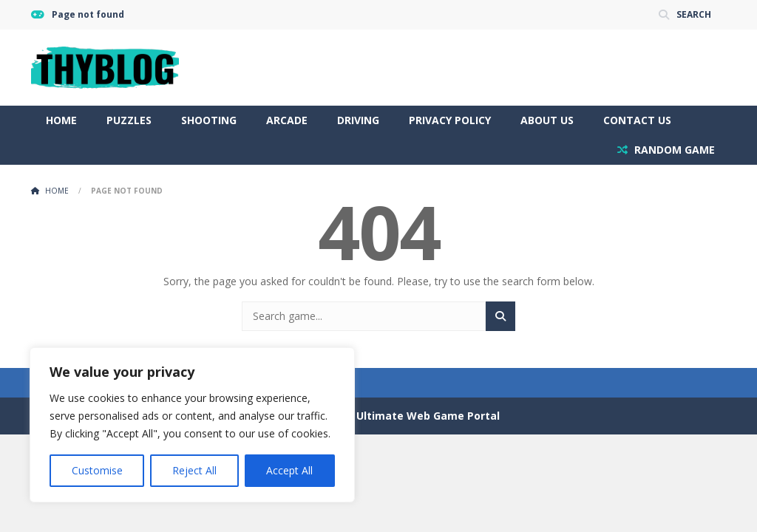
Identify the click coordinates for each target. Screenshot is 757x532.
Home (61, 120)
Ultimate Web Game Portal (428, 416)
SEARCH (694, 14)
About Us (547, 120)
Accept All (289, 470)
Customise (97, 470)
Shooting (209, 120)
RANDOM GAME (673, 150)
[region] (192, 425)
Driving (358, 120)
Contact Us (637, 120)
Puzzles (129, 120)
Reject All (194, 470)
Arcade (287, 120)
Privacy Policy (450, 120)
